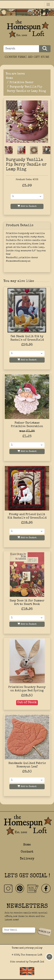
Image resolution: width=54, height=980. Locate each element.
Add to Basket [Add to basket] (27, 360)
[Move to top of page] (49, 957)
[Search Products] (45, 49)
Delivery (27, 859)
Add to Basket (27, 206)
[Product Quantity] (27, 196)
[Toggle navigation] (48, 4)
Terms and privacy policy (27, 948)
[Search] (21, 49)
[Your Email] (19, 930)
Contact (27, 852)
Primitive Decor (22, 83)
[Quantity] (27, 353)
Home (9, 78)
